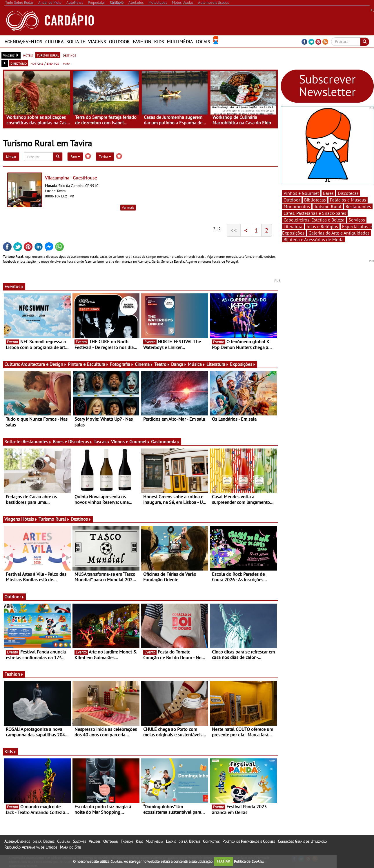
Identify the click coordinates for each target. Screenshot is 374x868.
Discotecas (348, 193)
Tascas (102, 442)
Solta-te (76, 41)
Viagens (97, 41)
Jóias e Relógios (322, 226)
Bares (328, 193)
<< (234, 230)
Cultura (54, 41)
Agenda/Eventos (23, 41)
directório (19, 63)
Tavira (105, 156)
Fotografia (122, 364)
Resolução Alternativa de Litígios (31, 847)
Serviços (357, 220)
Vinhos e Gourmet (130, 442)
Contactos (211, 841)
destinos (69, 55)
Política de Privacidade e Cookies (249, 841)
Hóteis (29, 519)
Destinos (81, 519)
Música (197, 364)
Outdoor (119, 41)
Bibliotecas (315, 200)
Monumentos (297, 206)
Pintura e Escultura (88, 364)
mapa (67, 63)
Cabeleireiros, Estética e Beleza (314, 220)
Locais (203, 41)
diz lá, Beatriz (43, 841)
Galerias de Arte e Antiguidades (339, 233)
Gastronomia (165, 442)
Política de (249, 861)
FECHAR (224, 861)
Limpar (11, 156)
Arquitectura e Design (44, 364)
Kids (159, 41)
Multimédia (180, 41)
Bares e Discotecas (73, 442)
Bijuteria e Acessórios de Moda (314, 239)
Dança (179, 364)
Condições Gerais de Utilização (302, 841)
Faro (75, 156)
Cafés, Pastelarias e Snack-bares (315, 213)
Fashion (142, 41)
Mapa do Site (70, 847)
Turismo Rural (54, 519)
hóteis (28, 55)
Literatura (218, 364)
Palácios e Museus (348, 200)
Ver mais (128, 207)
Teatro (162, 364)
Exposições (243, 364)
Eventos (14, 286)
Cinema (144, 364)
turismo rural (48, 55)
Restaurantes (37, 442)
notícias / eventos (45, 63)
